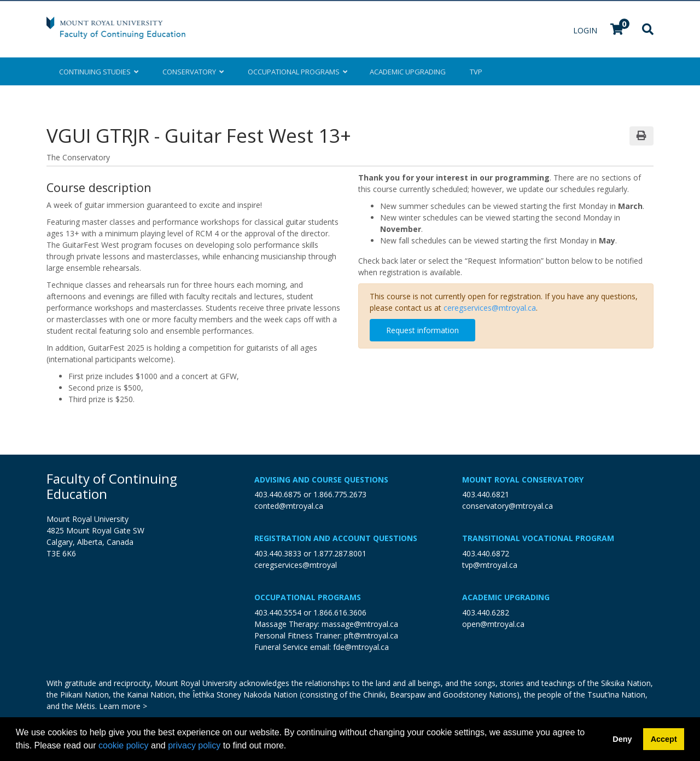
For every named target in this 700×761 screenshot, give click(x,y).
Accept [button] (664, 739)
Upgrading (408, 72)
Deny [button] (622, 739)
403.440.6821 (486, 494)
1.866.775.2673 (340, 494)
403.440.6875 (278, 494)
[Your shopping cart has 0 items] (617, 30)
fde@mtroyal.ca (361, 647)
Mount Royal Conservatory (523, 480)
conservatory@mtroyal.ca (507, 506)
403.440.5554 (278, 612)
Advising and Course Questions (321, 480)
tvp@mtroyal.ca (490, 565)
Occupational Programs (308, 597)
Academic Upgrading (506, 597)
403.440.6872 (486, 553)
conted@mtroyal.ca (289, 506)
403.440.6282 (486, 612)
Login (586, 30)
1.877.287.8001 (340, 553)
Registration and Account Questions (336, 538)
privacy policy (194, 745)
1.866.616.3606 (340, 612)
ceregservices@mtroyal (296, 565)
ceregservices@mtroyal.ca (490, 308)
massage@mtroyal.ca (360, 624)
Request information (422, 330)
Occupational (297, 72)
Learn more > (123, 706)
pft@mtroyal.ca (371, 635)
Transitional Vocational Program (538, 538)
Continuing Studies (99, 72)
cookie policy (124, 745)
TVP (476, 72)
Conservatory (193, 72)
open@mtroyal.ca (493, 624)
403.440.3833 (278, 553)
